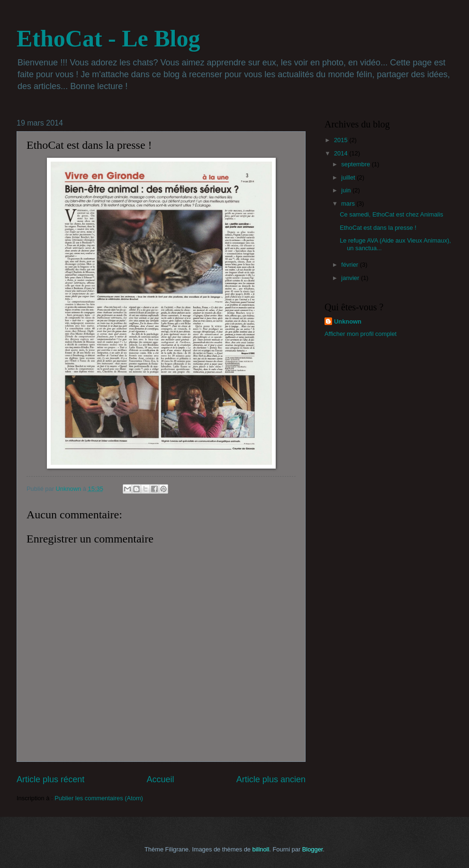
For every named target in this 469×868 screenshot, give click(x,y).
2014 (342, 153)
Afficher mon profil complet (361, 334)
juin (347, 190)
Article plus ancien (271, 779)
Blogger (313, 849)
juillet (349, 177)
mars (349, 203)
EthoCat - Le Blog (108, 38)
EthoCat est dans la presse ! (378, 228)
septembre (356, 164)
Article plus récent (50, 779)
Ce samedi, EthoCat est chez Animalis (391, 214)
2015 (342, 140)
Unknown (348, 321)
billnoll (261, 849)
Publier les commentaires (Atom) (99, 798)
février (350, 265)
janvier (351, 278)
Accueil (160, 779)
